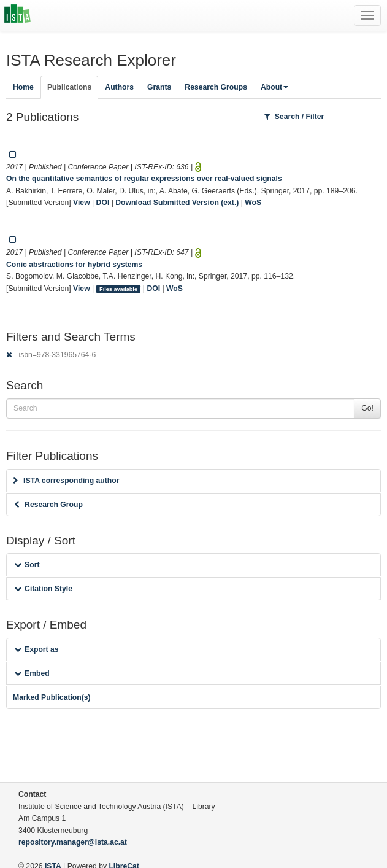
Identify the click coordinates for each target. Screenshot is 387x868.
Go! (367, 408)
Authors (119, 87)
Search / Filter (294, 117)
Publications (69, 87)
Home (23, 87)
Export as (36, 649)
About (274, 87)
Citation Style (43, 589)
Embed (32, 673)
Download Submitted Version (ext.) (177, 203)
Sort (27, 565)
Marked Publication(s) (52, 697)
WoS (253, 203)
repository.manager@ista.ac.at (73, 842)
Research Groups (216, 87)
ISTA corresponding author (66, 481)
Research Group (48, 505)
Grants (159, 87)
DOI (103, 203)
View (82, 203)
